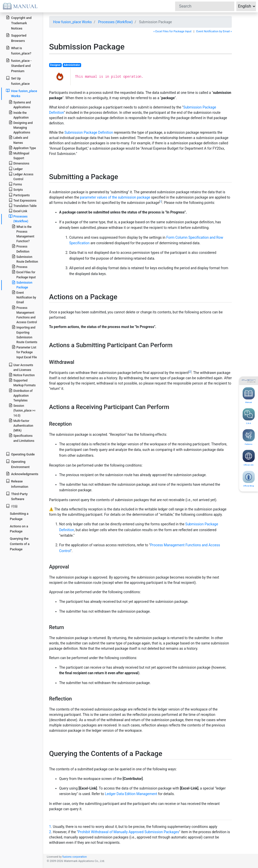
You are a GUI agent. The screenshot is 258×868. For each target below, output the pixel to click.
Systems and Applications (20, 104)
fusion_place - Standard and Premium (19, 66)
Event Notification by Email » (214, 31)
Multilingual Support (19, 155)
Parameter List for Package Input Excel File (24, 352)
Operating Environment (18, 464)
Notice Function (22, 375)
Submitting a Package (19, 516)
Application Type (22, 148)
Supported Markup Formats (22, 383)
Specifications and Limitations (21, 438)
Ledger (16, 169)
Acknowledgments (22, 474)
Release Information (17, 484)
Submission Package (22, 285)
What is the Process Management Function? (23, 234)
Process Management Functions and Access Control (24, 315)
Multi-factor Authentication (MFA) (21, 425)
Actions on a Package (19, 529)
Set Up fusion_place (18, 81)
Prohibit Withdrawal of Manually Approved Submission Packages (128, 832)
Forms (15, 184)
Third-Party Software (17, 496)
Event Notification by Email (24, 297)
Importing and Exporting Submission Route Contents (24, 334)
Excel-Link (18, 211)
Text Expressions (23, 200)
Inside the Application (19, 115)
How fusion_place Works (73, 22)
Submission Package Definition (89, 132)
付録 (12, 506)
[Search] (205, 6)
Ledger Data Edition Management (131, 794)
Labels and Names (18, 140)
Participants (19, 195)
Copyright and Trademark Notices (19, 23)
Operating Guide (20, 454)
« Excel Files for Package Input (172, 31)
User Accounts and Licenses (21, 367)
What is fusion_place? (19, 50)
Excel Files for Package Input (24, 274)
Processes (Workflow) (116, 22)
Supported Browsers (16, 38)
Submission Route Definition (25, 259)
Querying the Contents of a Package (20, 544)
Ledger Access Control (21, 176)
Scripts (16, 189)
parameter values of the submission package (115, 197)
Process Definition (21, 249)
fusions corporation (74, 857)
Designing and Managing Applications (21, 127)
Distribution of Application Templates (21, 395)
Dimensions (19, 163)
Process (20, 267)
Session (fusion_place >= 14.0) (22, 410)
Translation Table (23, 206)
